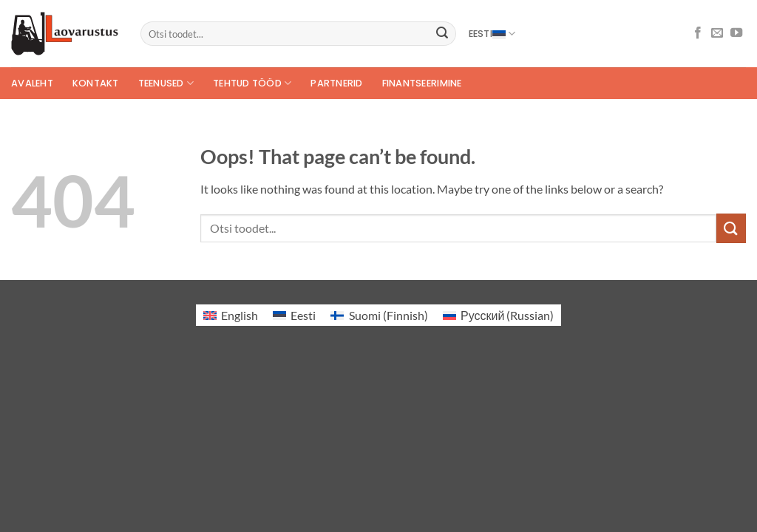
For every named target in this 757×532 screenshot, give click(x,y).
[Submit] (442, 34)
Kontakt (96, 83)
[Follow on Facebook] (698, 33)
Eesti (492, 34)
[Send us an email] (717, 33)
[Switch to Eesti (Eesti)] (294, 315)
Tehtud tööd (252, 83)
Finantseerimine (422, 83)
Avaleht (32, 83)
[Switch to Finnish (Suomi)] (379, 315)
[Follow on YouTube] (736, 33)
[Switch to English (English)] (231, 315)
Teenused (166, 83)
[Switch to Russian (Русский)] (499, 315)
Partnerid (336, 83)
